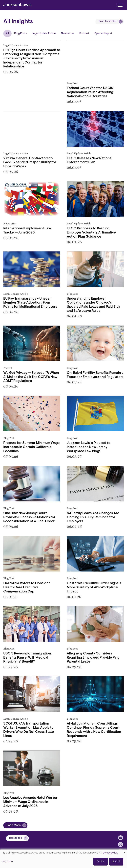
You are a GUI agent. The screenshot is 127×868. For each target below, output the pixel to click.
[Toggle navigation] (120, 5)
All (7, 33)
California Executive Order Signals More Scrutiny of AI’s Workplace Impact (94, 588)
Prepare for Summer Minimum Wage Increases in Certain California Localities (32, 447)
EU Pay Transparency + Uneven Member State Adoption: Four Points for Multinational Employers (30, 303)
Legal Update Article (44, 33)
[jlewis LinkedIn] (121, 835)
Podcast (84, 33)
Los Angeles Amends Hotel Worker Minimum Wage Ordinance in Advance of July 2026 (30, 802)
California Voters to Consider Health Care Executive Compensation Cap (27, 588)
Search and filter (108, 21)
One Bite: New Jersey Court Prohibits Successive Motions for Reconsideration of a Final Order (29, 517)
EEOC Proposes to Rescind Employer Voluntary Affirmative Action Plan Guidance (91, 233)
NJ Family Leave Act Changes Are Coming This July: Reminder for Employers (93, 517)
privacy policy (110, 853)
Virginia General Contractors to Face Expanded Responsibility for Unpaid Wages (30, 163)
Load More (14, 825)
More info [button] (8, 861)
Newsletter (68, 33)
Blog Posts (20, 33)
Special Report (103, 33)
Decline (101, 861)
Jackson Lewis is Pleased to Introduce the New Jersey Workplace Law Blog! (89, 447)
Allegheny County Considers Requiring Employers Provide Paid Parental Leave (93, 658)
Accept (116, 861)
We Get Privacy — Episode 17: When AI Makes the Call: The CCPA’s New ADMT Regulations (31, 377)
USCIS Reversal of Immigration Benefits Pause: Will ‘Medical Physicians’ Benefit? (27, 658)
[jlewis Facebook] (121, 848)
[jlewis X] (121, 842)
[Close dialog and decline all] (125, 852)
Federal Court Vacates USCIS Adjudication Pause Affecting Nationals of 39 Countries (90, 92)
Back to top (16, 835)
